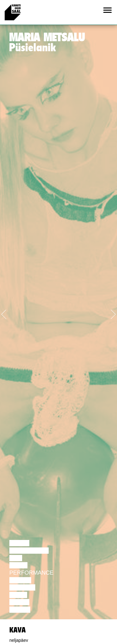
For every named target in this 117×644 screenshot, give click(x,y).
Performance (31, 573)
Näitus (20, 610)
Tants (18, 565)
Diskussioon (29, 551)
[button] (9, 313)
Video (18, 595)
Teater (20, 580)
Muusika (22, 587)
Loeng (19, 543)
